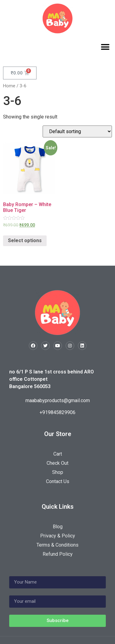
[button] (105, 47)
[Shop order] (77, 131)
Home (9, 86)
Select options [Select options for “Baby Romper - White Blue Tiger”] (25, 240)
